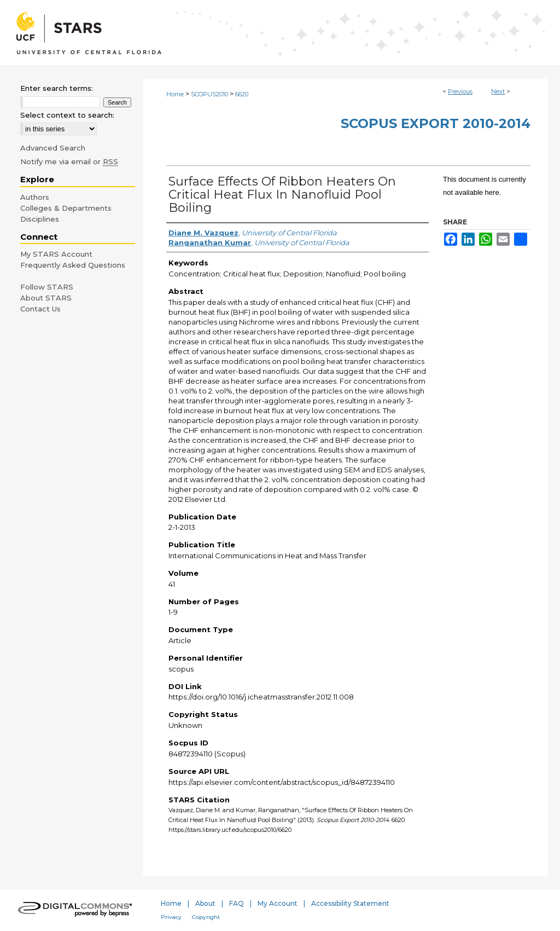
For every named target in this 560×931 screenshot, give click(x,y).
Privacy (171, 917)
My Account (278, 903)
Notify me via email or (69, 161)
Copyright (206, 917)
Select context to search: (67, 115)
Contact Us (40, 309)
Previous (460, 91)
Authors (35, 197)
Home (175, 94)
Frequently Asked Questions (73, 265)
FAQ (237, 903)
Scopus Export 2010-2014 (436, 123)
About (205, 903)
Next (498, 91)
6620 (242, 94)
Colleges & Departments (66, 208)
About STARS (46, 298)
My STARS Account (56, 254)
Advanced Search (53, 148)
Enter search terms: (57, 88)
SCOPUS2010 (209, 94)
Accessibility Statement (350, 903)
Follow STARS (47, 287)
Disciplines (40, 219)
